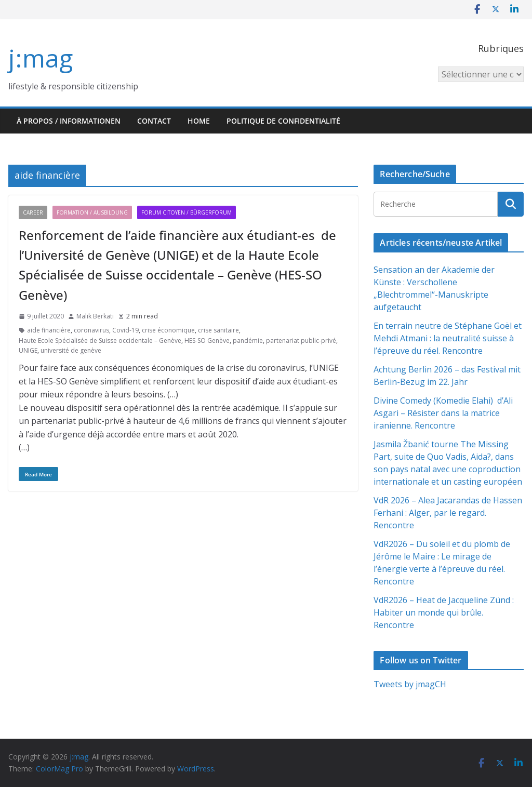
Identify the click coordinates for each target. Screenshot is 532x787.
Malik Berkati (95, 316)
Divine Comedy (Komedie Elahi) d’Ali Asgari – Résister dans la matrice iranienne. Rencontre (443, 413)
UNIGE (28, 350)
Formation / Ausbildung (92, 212)
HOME (199, 121)
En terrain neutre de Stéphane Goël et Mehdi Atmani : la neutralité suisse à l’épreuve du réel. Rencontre (448, 338)
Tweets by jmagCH (410, 684)
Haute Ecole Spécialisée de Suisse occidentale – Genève (100, 341)
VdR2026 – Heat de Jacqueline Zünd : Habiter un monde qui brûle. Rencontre (444, 612)
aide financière (49, 330)
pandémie (248, 341)
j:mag (41, 58)
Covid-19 (125, 330)
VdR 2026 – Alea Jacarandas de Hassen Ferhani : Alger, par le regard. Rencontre (448, 513)
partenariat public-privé (301, 341)
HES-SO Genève (207, 341)
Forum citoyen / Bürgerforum (187, 212)
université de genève (71, 350)
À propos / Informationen (69, 121)
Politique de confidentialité (283, 121)
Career (33, 212)
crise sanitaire (218, 330)
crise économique (168, 330)
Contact (154, 121)
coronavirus (91, 330)
